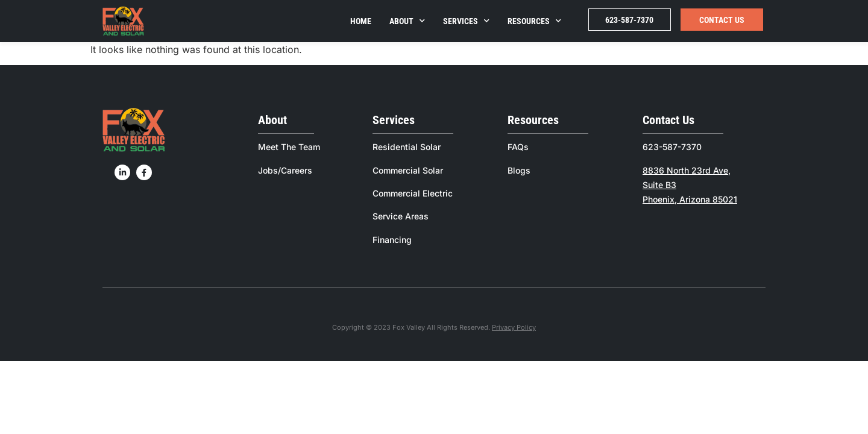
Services (466, 21)
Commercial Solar (408, 170)
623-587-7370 (629, 20)
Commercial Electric (413, 193)
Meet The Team (289, 147)
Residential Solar (407, 147)
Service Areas (401, 216)
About (407, 21)
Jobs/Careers (285, 170)
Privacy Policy (514, 327)
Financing (392, 240)
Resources (534, 21)
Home (361, 21)
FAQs (518, 147)
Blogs (519, 170)
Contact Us (722, 20)
